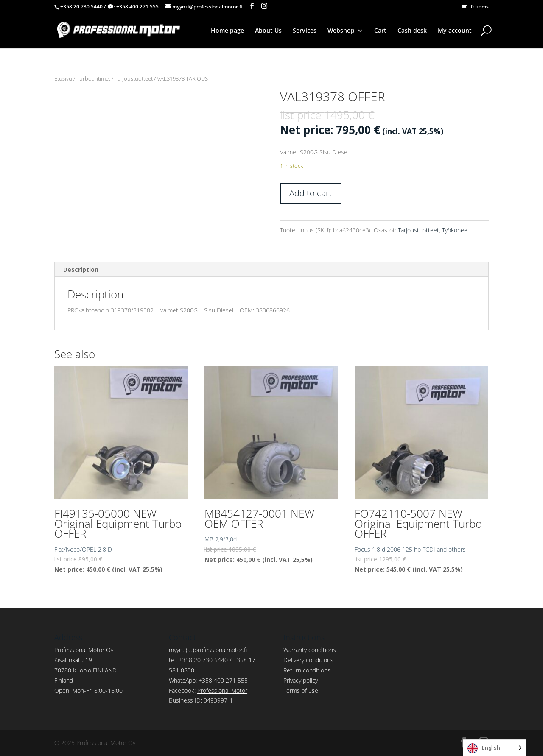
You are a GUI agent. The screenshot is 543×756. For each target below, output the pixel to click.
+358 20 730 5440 (81, 7)
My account (455, 31)
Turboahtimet (93, 78)
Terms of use (301, 690)
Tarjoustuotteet (134, 78)
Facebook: (208, 690)
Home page (227, 31)
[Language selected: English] (494, 748)
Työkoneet (456, 230)
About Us (268, 31)
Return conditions (307, 670)
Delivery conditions (308, 660)
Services (305, 31)
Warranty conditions (310, 650)
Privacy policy (301, 680)
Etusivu (63, 78)
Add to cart (311, 193)
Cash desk (412, 31)
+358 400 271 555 (137, 7)
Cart (380, 31)
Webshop (341, 31)
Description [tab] (81, 269)
